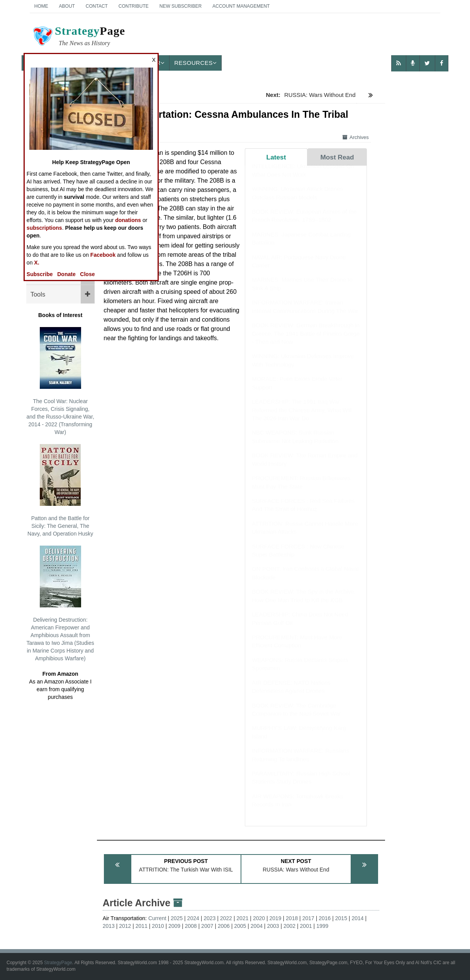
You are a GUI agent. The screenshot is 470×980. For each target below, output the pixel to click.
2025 (177, 918)
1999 (322, 926)
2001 (306, 926)
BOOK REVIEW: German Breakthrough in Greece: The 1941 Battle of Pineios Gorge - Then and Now (306, 341)
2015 (341, 918)
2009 (174, 926)
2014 (357, 918)
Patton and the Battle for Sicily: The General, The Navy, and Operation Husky (60, 490)
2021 (242, 918)
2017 (308, 918)
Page (78, 37)
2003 (273, 926)
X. (36, 263)
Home (41, 6)
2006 (224, 926)
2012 (125, 926)
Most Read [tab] (337, 157)
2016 (325, 918)
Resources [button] (195, 63)
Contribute (134, 6)
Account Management (241, 6)
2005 (240, 926)
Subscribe (40, 274)
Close (87, 274)
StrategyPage (58, 963)
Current (157, 918)
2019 (275, 918)
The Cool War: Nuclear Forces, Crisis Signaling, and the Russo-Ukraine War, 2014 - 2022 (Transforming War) (60, 381)
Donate (66, 274)
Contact (97, 6)
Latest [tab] (276, 157)
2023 (210, 918)
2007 (207, 926)
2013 (109, 926)
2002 (289, 926)
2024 (193, 918)
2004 (257, 926)
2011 (142, 926)
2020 (259, 918)
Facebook (103, 255)
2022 (226, 918)
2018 (292, 918)
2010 (158, 926)
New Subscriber (181, 6)
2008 (191, 926)
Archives (356, 137)
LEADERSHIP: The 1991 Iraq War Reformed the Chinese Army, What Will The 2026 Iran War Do (302, 417)
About (67, 6)
